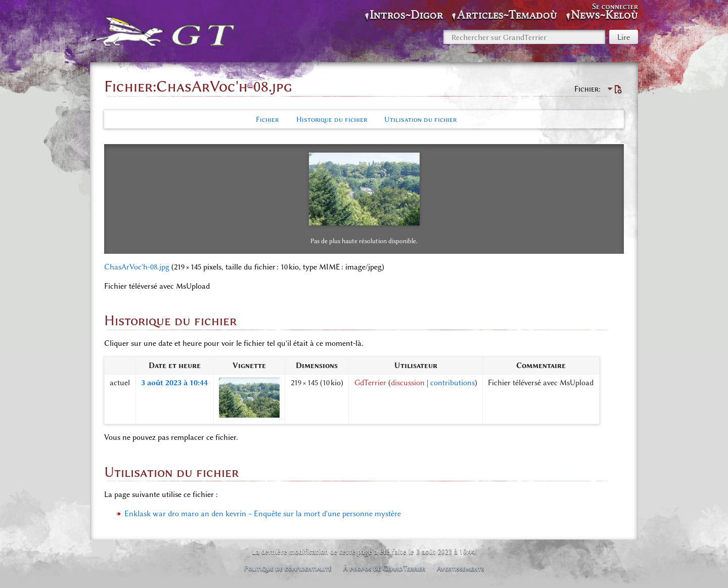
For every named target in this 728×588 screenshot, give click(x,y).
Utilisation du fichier (420, 119)
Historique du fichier (332, 119)
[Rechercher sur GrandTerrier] (524, 37)
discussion (408, 383)
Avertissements (461, 568)
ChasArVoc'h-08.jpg (137, 267)
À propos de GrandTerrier (384, 568)
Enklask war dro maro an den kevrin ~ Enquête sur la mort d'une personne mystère (263, 514)
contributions (452, 383)
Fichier (267, 119)
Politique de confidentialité (288, 568)
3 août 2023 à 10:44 (174, 383)
